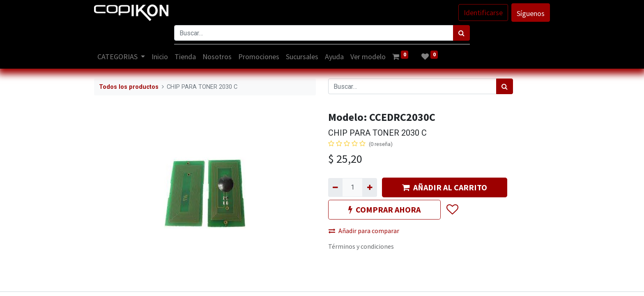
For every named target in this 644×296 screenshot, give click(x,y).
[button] (452, 210)
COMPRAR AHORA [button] (384, 209)
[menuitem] (160, 57)
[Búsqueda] (461, 33)
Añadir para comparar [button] (364, 231)
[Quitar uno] (335, 187)
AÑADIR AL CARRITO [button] (445, 187)
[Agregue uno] (369, 187)
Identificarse (483, 13)
